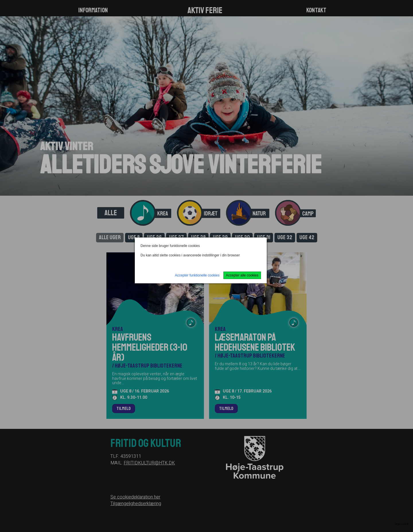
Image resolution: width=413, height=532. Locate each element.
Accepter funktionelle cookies (197, 275)
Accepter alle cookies (242, 275)
